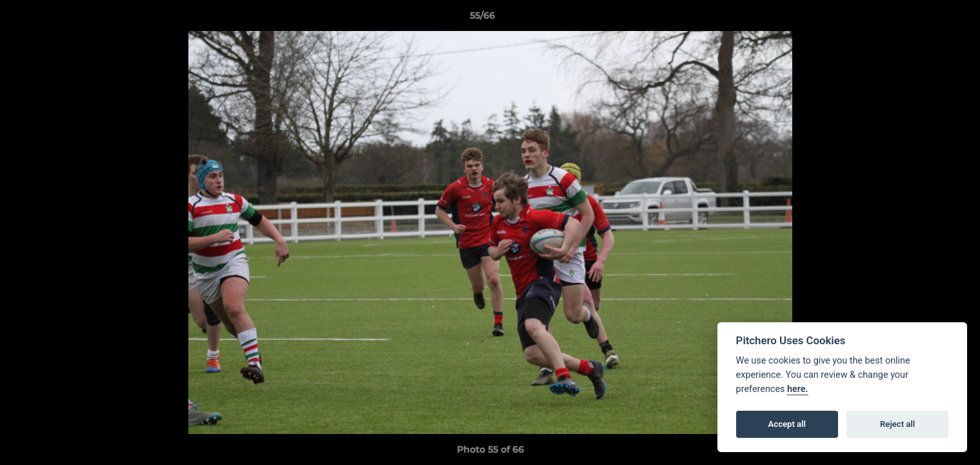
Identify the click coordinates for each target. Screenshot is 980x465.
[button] (926, 19)
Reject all (897, 424)
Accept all (787, 424)
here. (798, 389)
